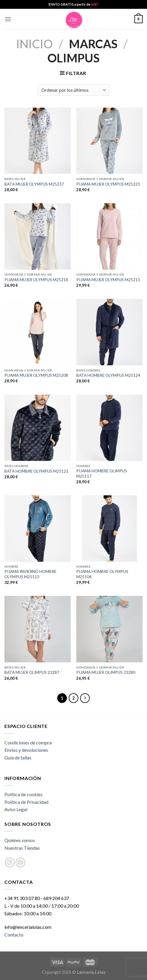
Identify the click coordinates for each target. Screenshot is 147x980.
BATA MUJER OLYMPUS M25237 (34, 184)
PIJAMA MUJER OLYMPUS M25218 (36, 280)
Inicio (34, 44)
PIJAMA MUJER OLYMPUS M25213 (108, 280)
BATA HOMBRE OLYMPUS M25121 (36, 471)
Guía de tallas (18, 757)
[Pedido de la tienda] (73, 90)
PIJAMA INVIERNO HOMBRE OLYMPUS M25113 (30, 574)
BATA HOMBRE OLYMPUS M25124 (108, 375)
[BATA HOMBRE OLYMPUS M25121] (38, 428)
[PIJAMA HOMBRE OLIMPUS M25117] (109, 428)
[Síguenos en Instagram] (10, 862)
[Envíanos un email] (20, 862)
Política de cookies (23, 794)
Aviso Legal (16, 809)
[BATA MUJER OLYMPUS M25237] (38, 141)
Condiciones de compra (28, 742)
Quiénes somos (20, 840)
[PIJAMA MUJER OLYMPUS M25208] (38, 332)
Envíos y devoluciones (26, 750)
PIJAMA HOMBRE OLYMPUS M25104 (102, 574)
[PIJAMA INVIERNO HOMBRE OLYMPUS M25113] (38, 529)
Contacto (14, 935)
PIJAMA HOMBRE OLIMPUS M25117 (102, 474)
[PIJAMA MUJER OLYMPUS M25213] (109, 236)
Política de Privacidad (26, 802)
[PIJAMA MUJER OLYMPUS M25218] (38, 236)
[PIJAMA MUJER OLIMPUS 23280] (109, 629)
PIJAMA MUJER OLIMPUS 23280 (106, 672)
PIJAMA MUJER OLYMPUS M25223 (108, 184)
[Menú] (8, 19)
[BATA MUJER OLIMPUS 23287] (38, 629)
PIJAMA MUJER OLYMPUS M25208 (36, 375)
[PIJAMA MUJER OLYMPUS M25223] (109, 141)
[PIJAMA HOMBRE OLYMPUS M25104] (109, 529)
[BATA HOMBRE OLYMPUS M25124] (109, 332)
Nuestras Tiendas (22, 848)
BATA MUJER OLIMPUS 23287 (32, 672)
